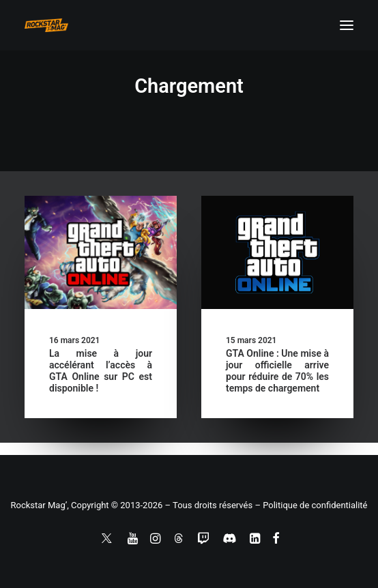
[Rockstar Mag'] (46, 25)
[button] (347, 25)
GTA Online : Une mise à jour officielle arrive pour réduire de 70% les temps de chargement (277, 370)
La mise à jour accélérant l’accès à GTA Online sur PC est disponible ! (101, 370)
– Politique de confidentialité (311, 505)
